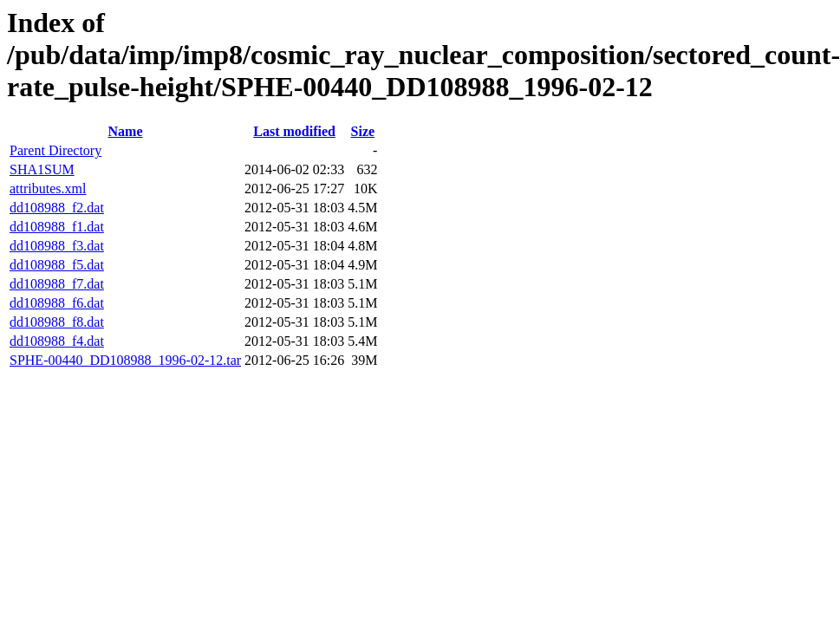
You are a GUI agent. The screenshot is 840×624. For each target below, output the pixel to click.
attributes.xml (48, 188)
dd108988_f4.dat (57, 341)
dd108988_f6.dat (57, 303)
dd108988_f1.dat (57, 227)
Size (363, 131)
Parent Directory (55, 150)
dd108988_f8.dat (57, 322)
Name (126, 131)
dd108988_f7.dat (57, 284)
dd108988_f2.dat (57, 208)
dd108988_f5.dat (57, 265)
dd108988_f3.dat (57, 246)
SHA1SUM (42, 169)
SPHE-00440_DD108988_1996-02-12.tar (125, 360)
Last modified (294, 131)
